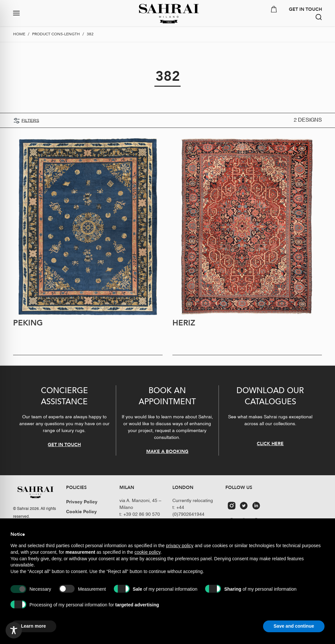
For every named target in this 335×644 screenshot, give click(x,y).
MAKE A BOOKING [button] (167, 452)
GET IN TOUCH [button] (305, 9)
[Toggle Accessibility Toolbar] (14, 630)
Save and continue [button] (294, 626)
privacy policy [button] (180, 546)
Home (19, 34)
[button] (42, 13)
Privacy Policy (82, 502)
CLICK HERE (270, 444)
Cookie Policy (81, 512)
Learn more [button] (33, 626)
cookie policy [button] (147, 552)
